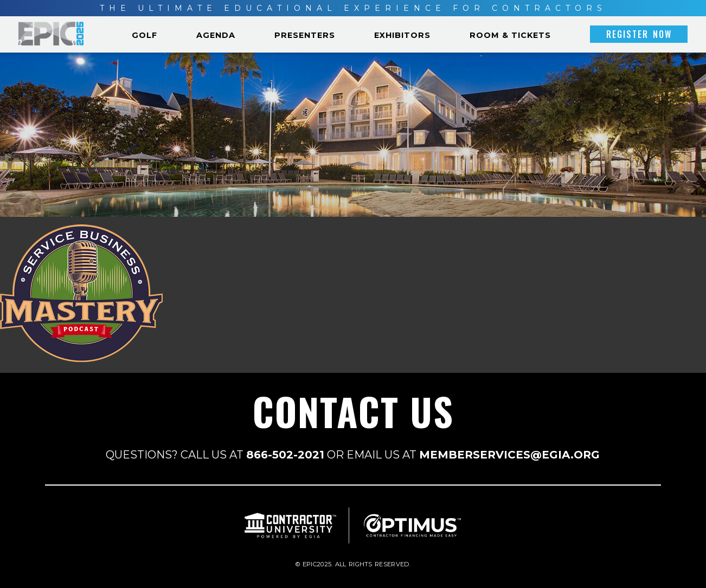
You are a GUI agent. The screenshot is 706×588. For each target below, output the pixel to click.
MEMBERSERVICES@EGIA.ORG (509, 455)
